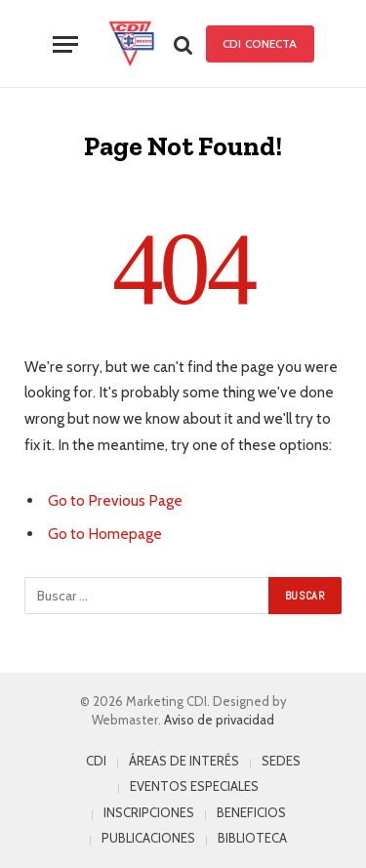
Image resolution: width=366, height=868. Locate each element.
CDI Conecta (260, 43)
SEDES (281, 761)
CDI (96, 761)
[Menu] (65, 44)
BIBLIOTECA (252, 838)
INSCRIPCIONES (149, 812)
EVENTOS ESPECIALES (194, 786)
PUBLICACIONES (148, 838)
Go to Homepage (105, 534)
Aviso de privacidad (219, 720)
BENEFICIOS (251, 812)
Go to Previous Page (115, 500)
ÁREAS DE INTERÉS (184, 761)
